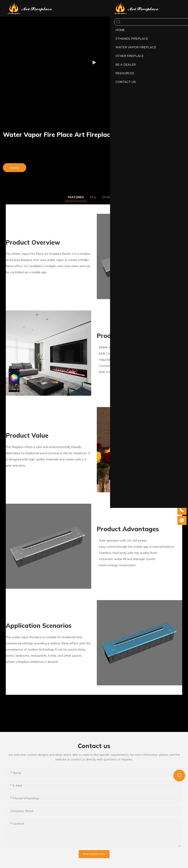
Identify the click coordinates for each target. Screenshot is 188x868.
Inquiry (15, 168)
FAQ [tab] (93, 197)
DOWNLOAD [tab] (111, 197)
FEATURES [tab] (76, 197)
